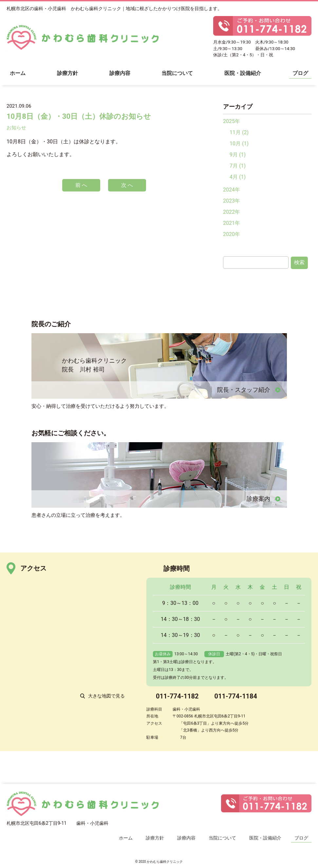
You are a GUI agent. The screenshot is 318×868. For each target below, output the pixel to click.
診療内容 (120, 73)
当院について (177, 73)
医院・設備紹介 (243, 73)
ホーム (18, 73)
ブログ (300, 73)
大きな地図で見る (106, 696)
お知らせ (16, 128)
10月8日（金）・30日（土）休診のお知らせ (79, 116)
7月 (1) (238, 166)
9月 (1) (238, 155)
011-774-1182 (177, 696)
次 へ (127, 185)
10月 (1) (239, 144)
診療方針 (67, 73)
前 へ (81, 185)
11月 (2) (239, 132)
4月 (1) (238, 177)
